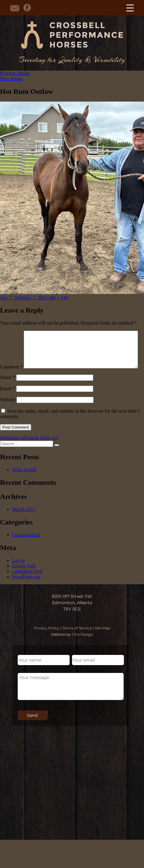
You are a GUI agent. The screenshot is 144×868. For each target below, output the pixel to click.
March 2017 (24, 522)
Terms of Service (77, 641)
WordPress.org (26, 589)
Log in (18, 573)
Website (8, 412)
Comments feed (27, 584)
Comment (11, 333)
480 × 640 (58, 298)
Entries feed (24, 578)
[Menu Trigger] (130, 8)
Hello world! (24, 482)
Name (7, 390)
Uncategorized (26, 547)
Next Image (11, 79)
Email (7, 401)
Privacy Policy (47, 641)
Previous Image (15, 73)
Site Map (102, 641)
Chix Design (82, 647)
